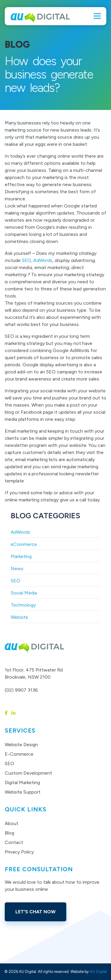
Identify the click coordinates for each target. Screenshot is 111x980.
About (12, 823)
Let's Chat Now (36, 912)
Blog (9, 833)
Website (19, 617)
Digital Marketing (22, 782)
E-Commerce (19, 754)
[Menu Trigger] (97, 16)
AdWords (43, 260)
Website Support (23, 792)
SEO (26, 260)
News (17, 569)
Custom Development (28, 773)
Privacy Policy (19, 852)
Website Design (21, 745)
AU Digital (98, 972)
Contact (14, 842)
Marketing (21, 556)
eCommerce (24, 544)
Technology (23, 605)
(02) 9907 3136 (21, 690)
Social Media (24, 593)
